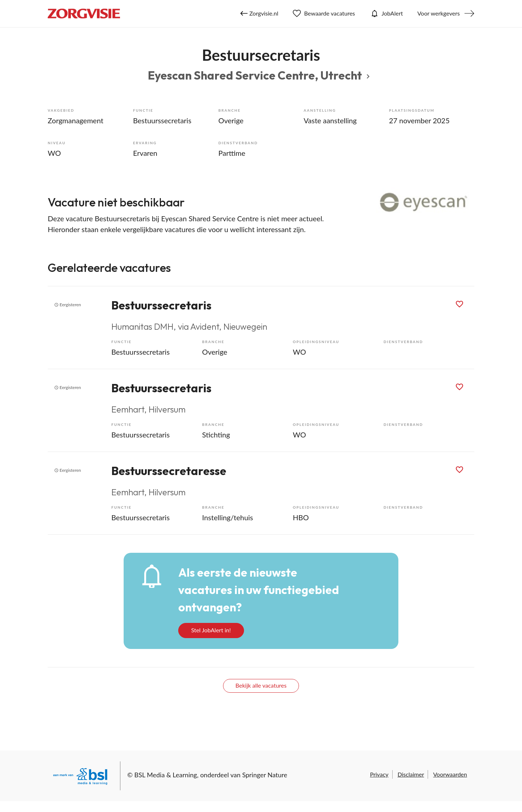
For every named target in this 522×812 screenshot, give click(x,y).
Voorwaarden (450, 774)
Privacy (379, 774)
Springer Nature (265, 775)
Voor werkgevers (438, 13)
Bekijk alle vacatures (261, 685)
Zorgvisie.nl (259, 13)
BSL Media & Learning (166, 775)
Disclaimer (411, 774)
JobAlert (386, 13)
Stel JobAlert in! (211, 630)
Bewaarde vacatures (324, 13)
